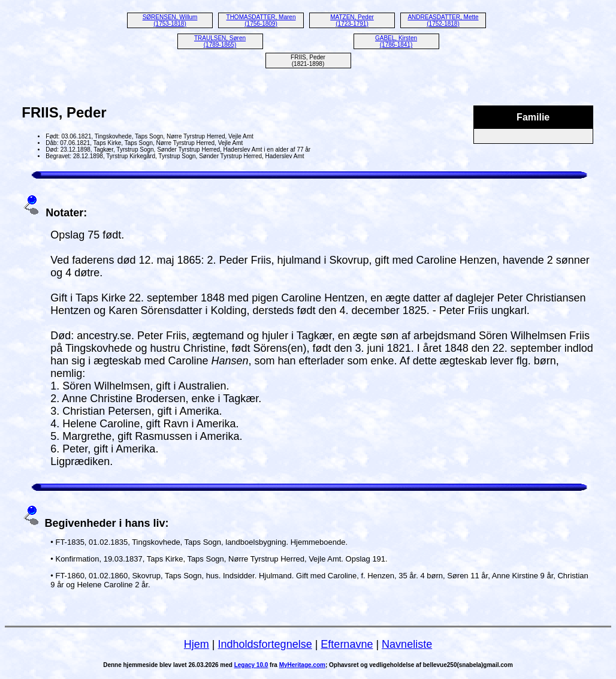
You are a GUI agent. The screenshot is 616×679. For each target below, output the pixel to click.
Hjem (197, 644)
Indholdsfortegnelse (265, 644)
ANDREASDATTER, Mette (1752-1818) (443, 20)
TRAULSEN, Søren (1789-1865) (220, 41)
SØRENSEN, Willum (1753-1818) (170, 20)
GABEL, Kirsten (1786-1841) (396, 41)
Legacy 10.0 (251, 665)
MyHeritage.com (302, 665)
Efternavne (347, 644)
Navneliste (407, 644)
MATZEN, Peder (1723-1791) (352, 20)
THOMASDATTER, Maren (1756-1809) (261, 20)
